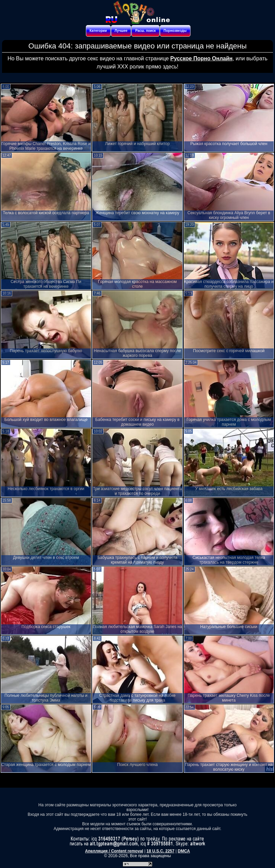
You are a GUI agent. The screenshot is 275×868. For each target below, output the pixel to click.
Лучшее (121, 31)
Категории (98, 31)
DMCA (184, 851)
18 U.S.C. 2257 (161, 851)
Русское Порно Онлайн (201, 58)
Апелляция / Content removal (114, 851)
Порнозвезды (175, 31)
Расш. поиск (145, 31)
